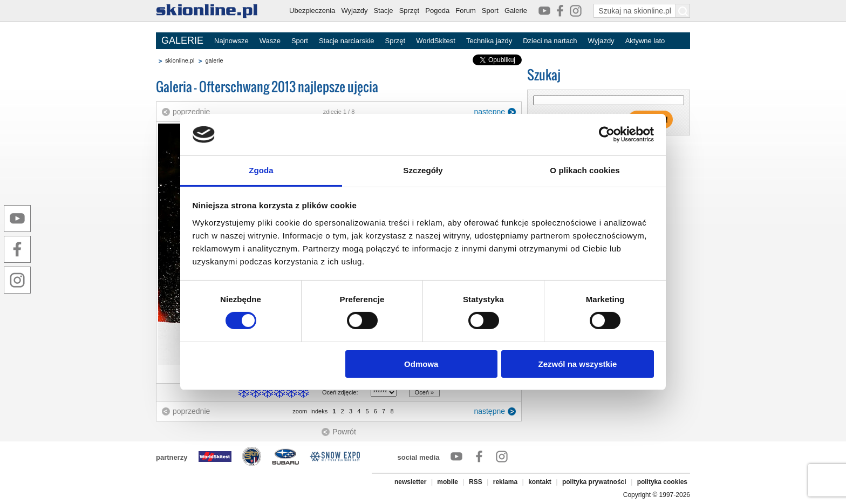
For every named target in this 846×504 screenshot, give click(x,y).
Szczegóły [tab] (423, 170)
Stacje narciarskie (347, 41)
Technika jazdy (489, 41)
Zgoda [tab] (261, 170)
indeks (319, 411)
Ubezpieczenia (312, 11)
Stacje (383, 11)
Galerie (516, 11)
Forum (466, 11)
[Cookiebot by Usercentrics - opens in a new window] (607, 134)
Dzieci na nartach (550, 41)
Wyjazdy (354, 11)
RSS (476, 482)
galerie (214, 60)
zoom (300, 411)
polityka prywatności (594, 482)
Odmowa (421, 364)
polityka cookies (662, 482)
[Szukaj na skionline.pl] (683, 11)
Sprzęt (410, 11)
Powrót (344, 432)
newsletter (410, 482)
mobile (448, 482)
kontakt (540, 482)
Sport (490, 11)
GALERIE (182, 40)
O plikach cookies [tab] (585, 170)
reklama (505, 482)
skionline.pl (180, 60)
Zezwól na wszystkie (577, 364)
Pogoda (437, 11)
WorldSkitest (436, 41)
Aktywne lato (645, 41)
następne (489, 112)
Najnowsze (231, 41)
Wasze (270, 41)
